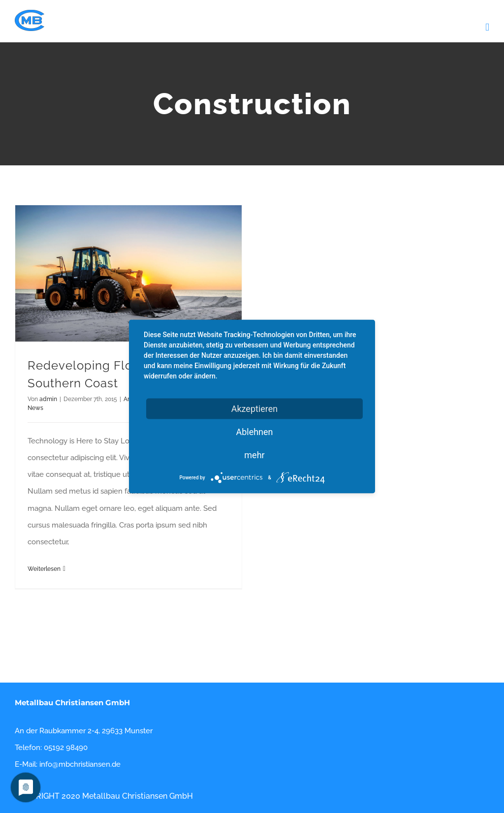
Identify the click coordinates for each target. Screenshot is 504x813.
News (35, 408)
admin (48, 399)
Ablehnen (254, 432)
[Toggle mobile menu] (487, 27)
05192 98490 (66, 748)
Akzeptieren (255, 409)
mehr (254, 455)
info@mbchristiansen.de (80, 764)
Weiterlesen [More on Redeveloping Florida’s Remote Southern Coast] (44, 569)
